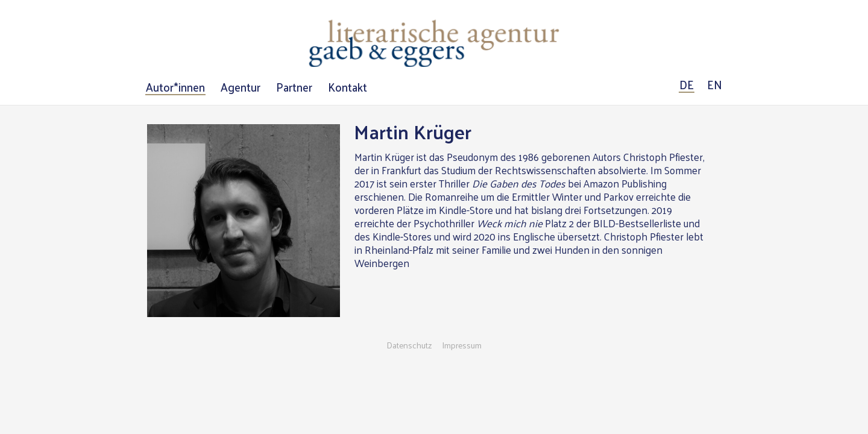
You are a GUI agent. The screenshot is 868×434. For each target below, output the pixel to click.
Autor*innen (175, 87)
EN (715, 85)
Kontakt (348, 87)
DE (687, 85)
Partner (294, 87)
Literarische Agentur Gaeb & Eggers (434, 43)
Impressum (462, 345)
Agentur (241, 87)
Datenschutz (409, 345)
